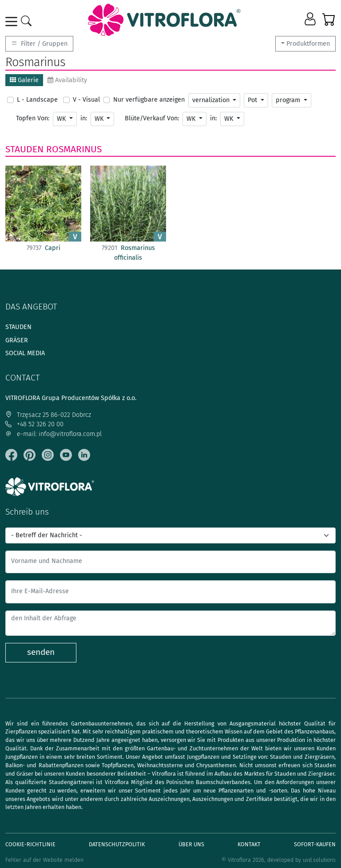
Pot (253, 100)
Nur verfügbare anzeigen (149, 100)
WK (62, 119)
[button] (311, 20)
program (289, 100)
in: (84, 118)
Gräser (17, 340)
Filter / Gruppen (39, 44)
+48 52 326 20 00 (34, 424)
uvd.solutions (319, 860)
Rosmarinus (74, 149)
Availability (67, 80)
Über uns (191, 844)
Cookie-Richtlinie (30, 844)
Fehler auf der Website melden (44, 860)
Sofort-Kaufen (315, 844)
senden (41, 652)
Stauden (24, 149)
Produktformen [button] (308, 44)
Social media (25, 353)
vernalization (212, 100)
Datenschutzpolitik (117, 844)
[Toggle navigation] (13, 22)
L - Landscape (37, 100)
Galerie (24, 80)
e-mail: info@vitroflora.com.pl (54, 434)
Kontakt (249, 844)
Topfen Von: (33, 118)
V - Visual (86, 100)
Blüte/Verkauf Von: (152, 118)
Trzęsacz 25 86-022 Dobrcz (48, 415)
